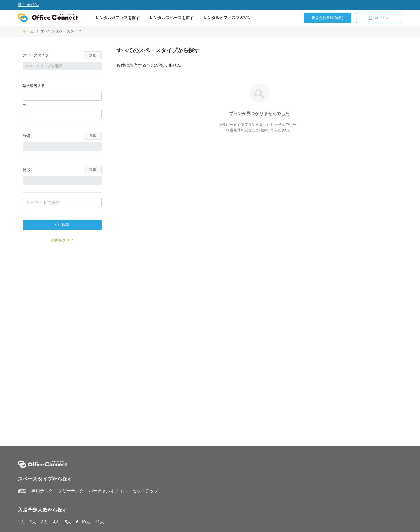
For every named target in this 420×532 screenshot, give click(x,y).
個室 (22, 491)
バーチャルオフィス (108, 491)
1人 (21, 522)
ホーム (28, 31)
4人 (56, 522)
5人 (68, 522)
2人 (33, 522)
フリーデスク (71, 491)
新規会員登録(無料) (327, 18)
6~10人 (83, 522)
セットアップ (145, 491)
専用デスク (42, 491)
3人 (45, 522)
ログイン (379, 18)
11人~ (101, 522)
